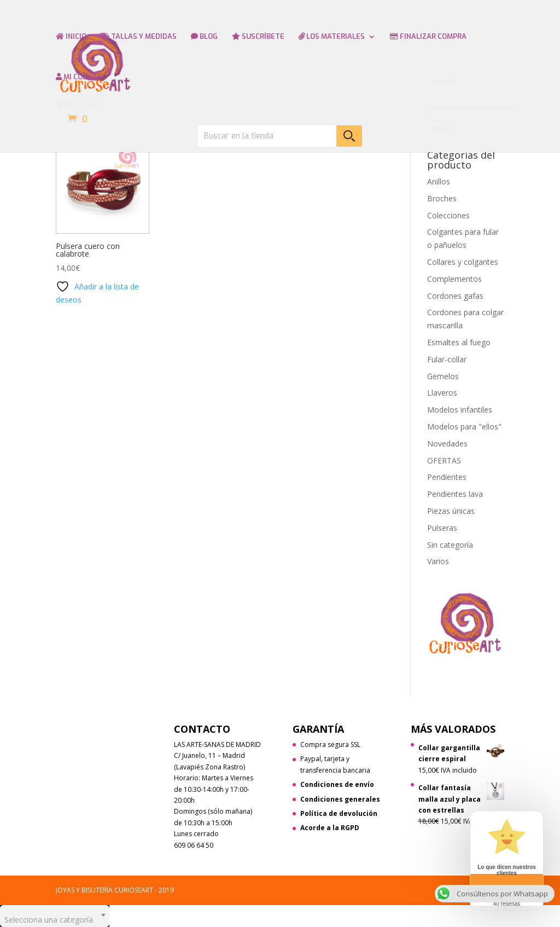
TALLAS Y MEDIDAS (139, 37)
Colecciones (448, 215)
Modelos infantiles (460, 410)
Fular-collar (447, 359)
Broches (442, 198)
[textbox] (55, 916)
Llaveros (442, 393)
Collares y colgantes (463, 262)
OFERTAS (444, 460)
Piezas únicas (451, 511)
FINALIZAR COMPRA (428, 37)
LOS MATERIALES (332, 37)
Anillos (439, 181)
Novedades (447, 444)
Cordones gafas (455, 296)
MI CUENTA (78, 77)
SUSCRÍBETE (258, 37)
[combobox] (55, 916)
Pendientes (447, 477)
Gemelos (443, 376)
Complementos (454, 279)
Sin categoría (450, 545)
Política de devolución (339, 813)
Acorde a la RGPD (330, 828)
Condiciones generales (340, 799)
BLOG (204, 37)
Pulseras (442, 528)
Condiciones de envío (337, 784)
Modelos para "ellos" (464, 427)
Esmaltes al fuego (459, 342)
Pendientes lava (455, 494)
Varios (438, 561)
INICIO (71, 37)
